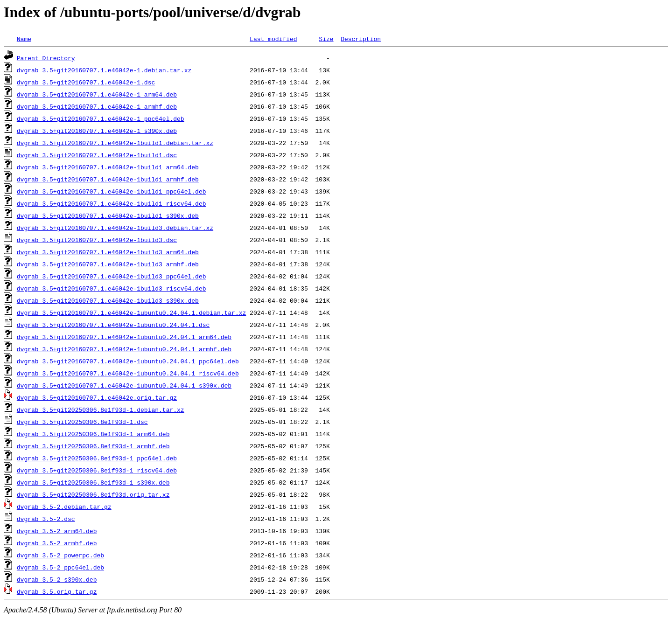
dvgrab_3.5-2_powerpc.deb (60, 555)
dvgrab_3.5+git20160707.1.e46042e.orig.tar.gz (97, 397)
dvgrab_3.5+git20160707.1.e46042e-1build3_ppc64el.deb (112, 276)
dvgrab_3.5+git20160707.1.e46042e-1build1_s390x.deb (108, 215)
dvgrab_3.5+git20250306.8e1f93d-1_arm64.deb (93, 434)
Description (361, 39)
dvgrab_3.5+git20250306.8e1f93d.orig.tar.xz (93, 494)
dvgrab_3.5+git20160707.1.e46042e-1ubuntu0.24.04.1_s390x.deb (124, 385)
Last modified (273, 39)
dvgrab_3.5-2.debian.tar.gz (64, 507)
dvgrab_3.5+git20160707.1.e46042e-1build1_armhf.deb (108, 179)
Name (24, 39)
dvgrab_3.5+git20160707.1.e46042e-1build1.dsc (97, 155)
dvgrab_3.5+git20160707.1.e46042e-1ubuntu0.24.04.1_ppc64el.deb (128, 361)
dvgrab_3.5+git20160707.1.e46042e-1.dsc (86, 82)
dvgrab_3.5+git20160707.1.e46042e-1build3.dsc (97, 240)
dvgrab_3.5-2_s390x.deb (57, 579)
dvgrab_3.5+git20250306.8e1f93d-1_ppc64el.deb (97, 458)
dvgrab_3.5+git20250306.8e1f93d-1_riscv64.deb (97, 470)
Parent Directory (46, 58)
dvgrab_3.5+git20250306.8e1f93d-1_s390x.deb (93, 482)
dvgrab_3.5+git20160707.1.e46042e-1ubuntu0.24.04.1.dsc (113, 325)
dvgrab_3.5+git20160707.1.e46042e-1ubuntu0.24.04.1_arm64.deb (124, 337)
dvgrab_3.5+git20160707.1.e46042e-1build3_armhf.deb (108, 264)
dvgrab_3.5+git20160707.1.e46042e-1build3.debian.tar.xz (115, 228)
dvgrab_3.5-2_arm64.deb (57, 531)
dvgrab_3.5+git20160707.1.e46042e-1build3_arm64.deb (108, 252)
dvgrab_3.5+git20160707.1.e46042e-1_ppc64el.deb (101, 118)
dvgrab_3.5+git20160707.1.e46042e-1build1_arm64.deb (108, 167)
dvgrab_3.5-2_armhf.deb (57, 543)
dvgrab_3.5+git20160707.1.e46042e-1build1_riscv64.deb (112, 203)
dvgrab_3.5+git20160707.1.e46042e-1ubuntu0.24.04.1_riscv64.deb (128, 373)
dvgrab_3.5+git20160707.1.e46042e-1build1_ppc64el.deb (112, 191)
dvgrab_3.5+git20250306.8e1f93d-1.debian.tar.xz (101, 410)
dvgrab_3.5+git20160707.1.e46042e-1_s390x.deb (97, 131)
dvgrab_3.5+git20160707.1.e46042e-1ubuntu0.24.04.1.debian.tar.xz (131, 312)
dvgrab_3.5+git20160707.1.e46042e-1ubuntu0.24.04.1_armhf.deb (124, 349)
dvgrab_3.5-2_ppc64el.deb (60, 567)
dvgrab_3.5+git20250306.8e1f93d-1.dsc (82, 422)
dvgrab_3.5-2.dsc (46, 519)
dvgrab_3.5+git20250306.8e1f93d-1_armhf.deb (93, 446)
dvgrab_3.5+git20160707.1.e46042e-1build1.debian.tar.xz (115, 143)
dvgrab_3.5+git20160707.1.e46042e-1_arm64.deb (97, 94)
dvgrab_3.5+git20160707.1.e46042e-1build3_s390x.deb (108, 300)
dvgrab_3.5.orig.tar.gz (57, 591)
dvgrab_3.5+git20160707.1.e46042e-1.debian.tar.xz (104, 70)
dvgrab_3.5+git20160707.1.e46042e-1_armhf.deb (97, 106)
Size (326, 39)
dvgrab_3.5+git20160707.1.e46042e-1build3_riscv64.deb (112, 288)
